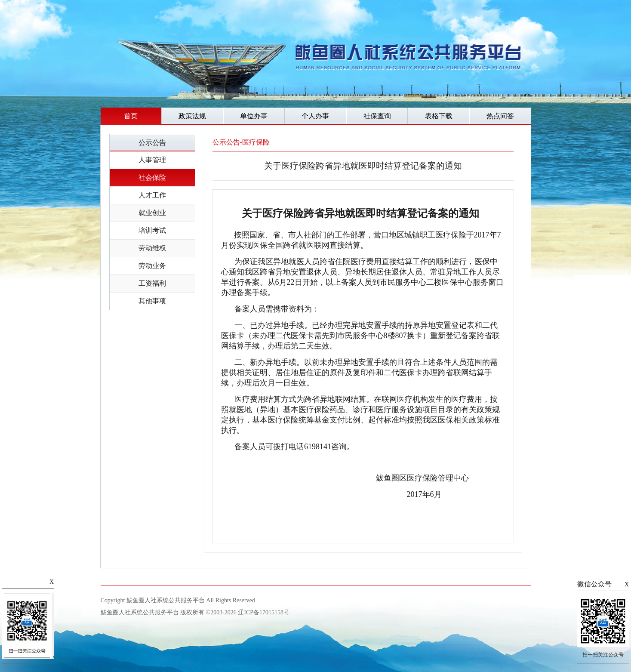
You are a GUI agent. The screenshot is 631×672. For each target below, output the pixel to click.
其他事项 (152, 301)
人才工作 (152, 195)
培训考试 (152, 230)
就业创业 (152, 213)
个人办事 (315, 116)
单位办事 (254, 116)
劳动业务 (152, 266)
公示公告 (152, 143)
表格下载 (439, 116)
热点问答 (500, 116)
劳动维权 (152, 248)
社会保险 (152, 177)
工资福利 (152, 283)
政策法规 (192, 116)
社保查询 (377, 116)
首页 (131, 116)
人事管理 (152, 160)
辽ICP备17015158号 (264, 612)
